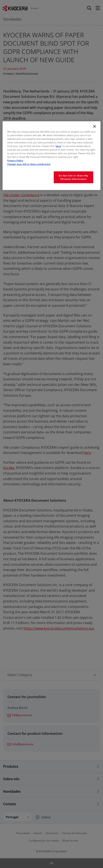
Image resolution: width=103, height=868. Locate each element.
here (58, 146)
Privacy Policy (15, 160)
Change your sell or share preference (29, 164)
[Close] (95, 126)
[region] (51, 156)
